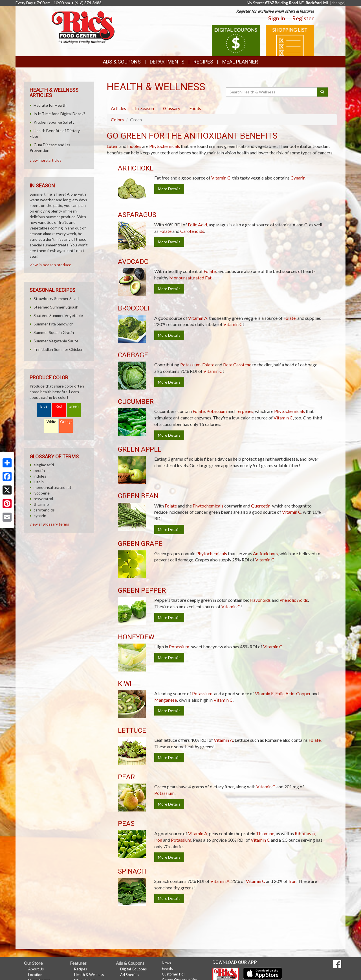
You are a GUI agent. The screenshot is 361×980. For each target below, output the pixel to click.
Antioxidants (265, 553)
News (166, 963)
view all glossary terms (49, 524)
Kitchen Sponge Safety (54, 122)
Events (167, 968)
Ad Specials (130, 975)
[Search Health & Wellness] (272, 92)
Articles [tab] (118, 108)
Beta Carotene (237, 365)
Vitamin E (264, 693)
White (51, 422)
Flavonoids (260, 600)
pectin (39, 470)
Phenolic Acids (294, 600)
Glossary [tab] (172, 108)
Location (35, 975)
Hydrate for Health (50, 105)
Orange (66, 422)
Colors (117, 120)
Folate (165, 231)
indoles (40, 476)
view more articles (46, 160)
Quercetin (261, 506)
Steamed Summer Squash (56, 307)
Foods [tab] (195, 108)
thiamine (41, 504)
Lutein (113, 146)
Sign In (277, 18)
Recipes (203, 62)
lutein (39, 482)
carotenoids (44, 510)
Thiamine (265, 833)
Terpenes (244, 411)
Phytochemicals (165, 146)
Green (74, 406)
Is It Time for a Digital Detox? (59, 114)
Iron (158, 840)
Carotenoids (192, 231)
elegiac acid (44, 465)
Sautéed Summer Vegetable (58, 315)
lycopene (42, 493)
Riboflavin (305, 833)
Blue (44, 406)
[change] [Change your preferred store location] (338, 3)
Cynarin (298, 178)
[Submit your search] (323, 92)
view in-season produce (50, 265)
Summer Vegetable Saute (56, 341)
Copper (303, 693)
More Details (169, 189)
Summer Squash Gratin (54, 332)
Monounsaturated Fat (190, 278)
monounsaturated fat (52, 487)
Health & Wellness (89, 975)
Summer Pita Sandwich (54, 324)
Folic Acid (197, 225)
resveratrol (43, 499)
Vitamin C (221, 178)
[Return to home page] (83, 27)
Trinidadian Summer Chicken (59, 349)
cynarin (40, 516)
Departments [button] (167, 62)
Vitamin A (198, 318)
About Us (36, 969)
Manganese (166, 700)
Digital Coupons (133, 969)
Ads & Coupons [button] (122, 62)
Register (303, 18)
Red (59, 406)
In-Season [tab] (145, 108)
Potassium (190, 365)
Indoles (134, 146)
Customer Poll (174, 974)
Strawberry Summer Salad (56, 298)
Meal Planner (240, 62)
